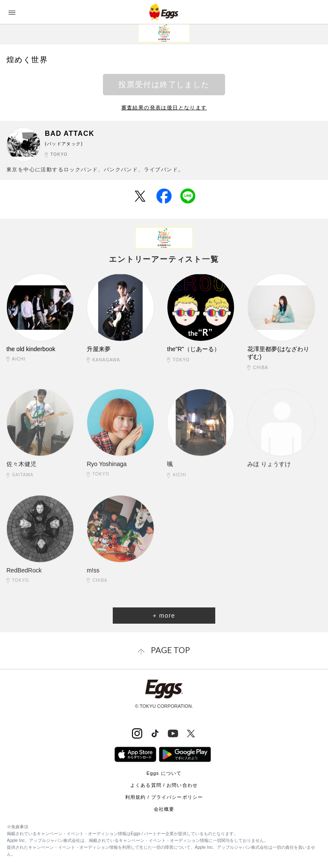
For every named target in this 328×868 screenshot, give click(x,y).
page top (170, 650)
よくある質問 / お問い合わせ (164, 785)
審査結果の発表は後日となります (164, 108)
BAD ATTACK (70, 133)
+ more (164, 616)
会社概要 (164, 809)
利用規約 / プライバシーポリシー (164, 797)
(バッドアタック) (64, 144)
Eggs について (164, 773)
